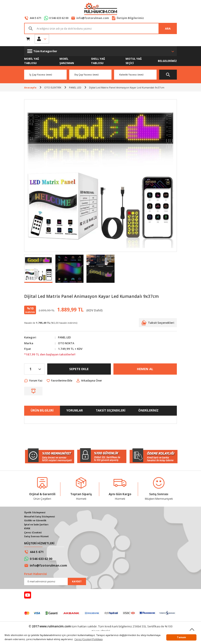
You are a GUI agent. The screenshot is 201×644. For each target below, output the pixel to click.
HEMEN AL (145, 369)
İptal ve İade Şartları (37, 526)
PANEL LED (65, 338)
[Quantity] (34, 369)
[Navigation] (100, 51)
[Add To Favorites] (63, 381)
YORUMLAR (75, 411)
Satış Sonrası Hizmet (38, 538)
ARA (168, 29)
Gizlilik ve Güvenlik (37, 521)
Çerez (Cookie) (34, 534)
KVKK (27, 530)
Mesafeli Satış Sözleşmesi (41, 517)
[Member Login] (42, 39)
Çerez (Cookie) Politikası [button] (89, 639)
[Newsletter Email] (55, 583)
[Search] (100, 29)
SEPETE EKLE (79, 369)
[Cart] (28, 39)
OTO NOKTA (67, 343)
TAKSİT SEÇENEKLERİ (111, 411)
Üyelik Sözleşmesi (36, 513)
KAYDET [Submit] (77, 583)
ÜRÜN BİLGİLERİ (42, 411)
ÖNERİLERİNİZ (148, 411)
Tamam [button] (181, 637)
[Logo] (100, 9)
